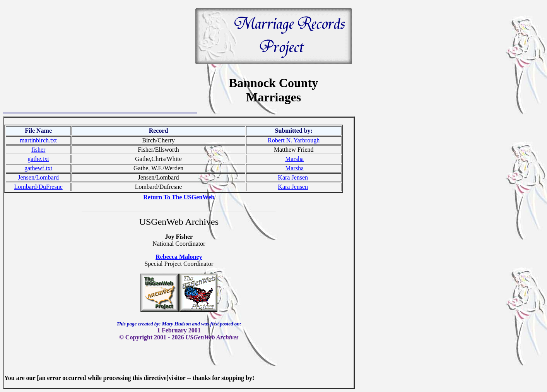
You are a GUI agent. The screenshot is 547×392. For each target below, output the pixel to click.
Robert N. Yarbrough (294, 140)
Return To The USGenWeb (179, 197)
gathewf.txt (38, 168)
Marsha (294, 159)
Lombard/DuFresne (38, 187)
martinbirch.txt (38, 140)
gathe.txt (38, 159)
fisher (38, 150)
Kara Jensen (293, 177)
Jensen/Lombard (38, 177)
